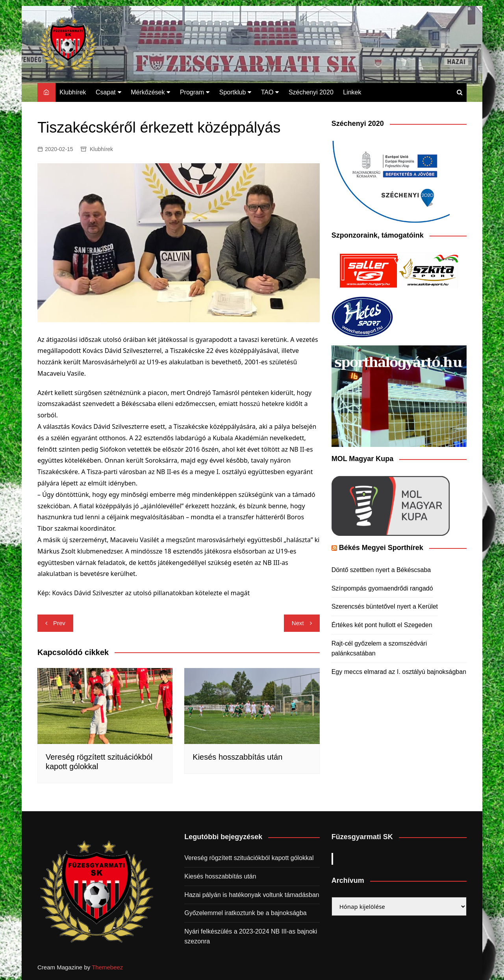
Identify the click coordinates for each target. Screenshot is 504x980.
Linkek (352, 92)
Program (192, 92)
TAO (267, 92)
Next (298, 623)
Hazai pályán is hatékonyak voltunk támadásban (252, 895)
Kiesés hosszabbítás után (237, 757)
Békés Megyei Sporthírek (381, 548)
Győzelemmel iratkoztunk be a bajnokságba (245, 913)
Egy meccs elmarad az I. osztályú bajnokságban (399, 672)
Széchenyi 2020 (311, 92)
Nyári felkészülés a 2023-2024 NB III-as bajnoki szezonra (251, 937)
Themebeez (107, 967)
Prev (59, 623)
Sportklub (233, 92)
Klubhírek (73, 92)
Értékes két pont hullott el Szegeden (382, 625)
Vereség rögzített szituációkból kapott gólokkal (249, 858)
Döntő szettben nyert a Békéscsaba (381, 570)
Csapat (106, 92)
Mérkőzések (148, 92)
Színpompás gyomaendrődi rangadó (382, 588)
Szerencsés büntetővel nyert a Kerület (385, 606)
